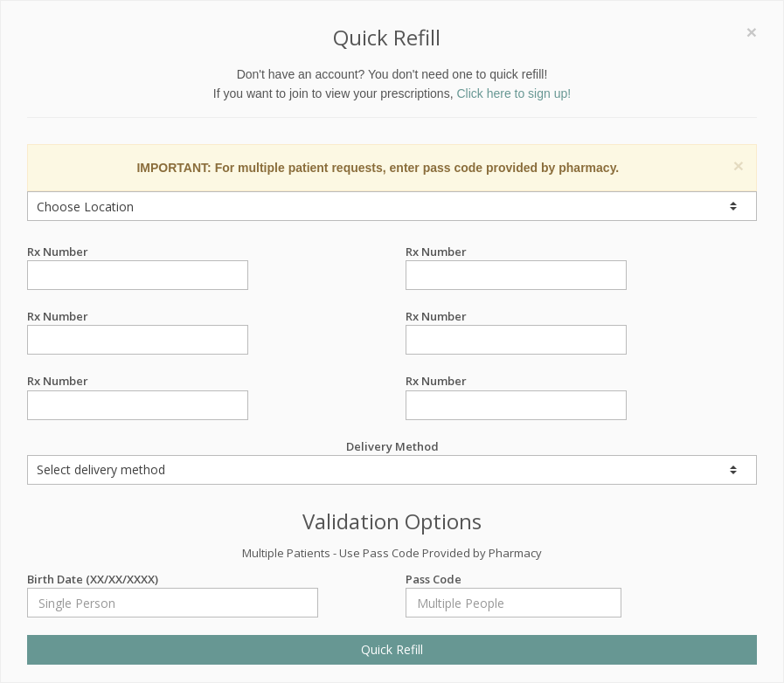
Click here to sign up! (513, 93)
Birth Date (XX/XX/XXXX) (173, 580)
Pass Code (513, 580)
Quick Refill (392, 649)
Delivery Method (392, 462)
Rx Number (138, 252)
